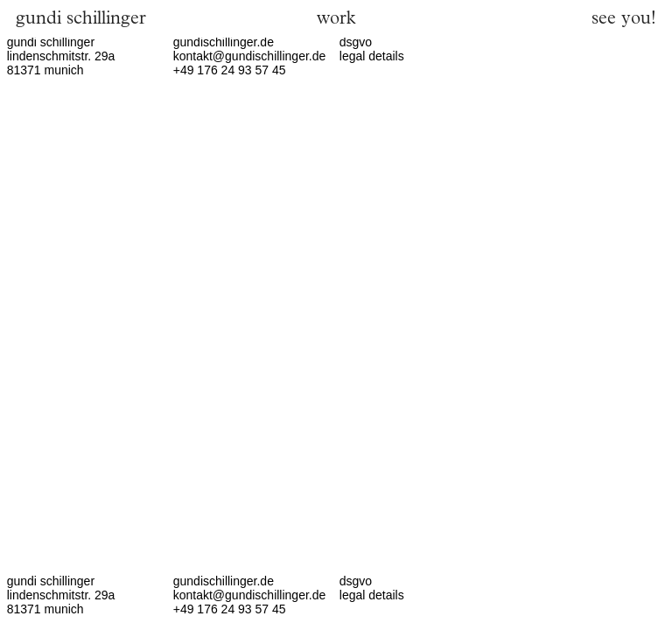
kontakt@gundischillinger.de (250, 56)
